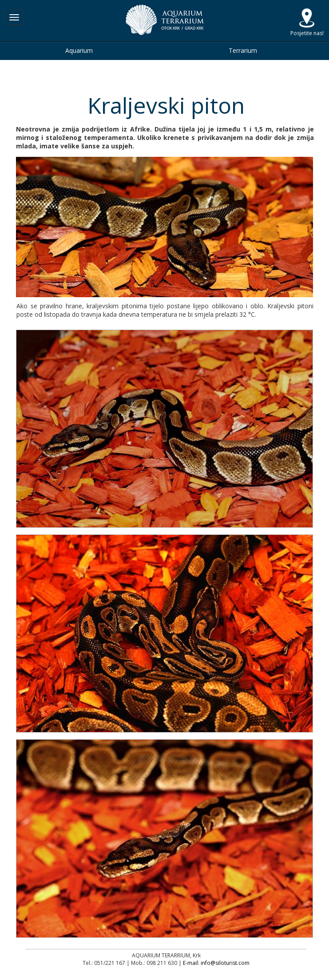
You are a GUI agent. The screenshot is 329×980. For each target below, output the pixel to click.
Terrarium (243, 50)
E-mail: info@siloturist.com (216, 963)
